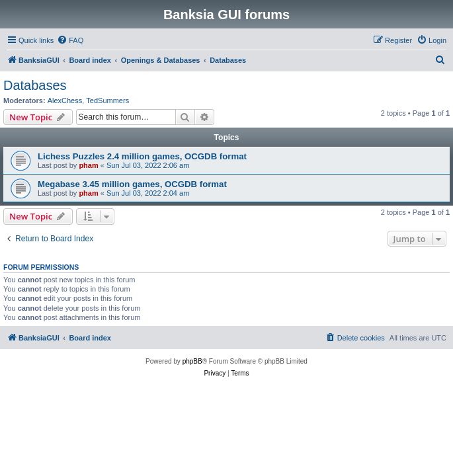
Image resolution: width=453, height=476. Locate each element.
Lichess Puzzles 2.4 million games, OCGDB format (142, 156)
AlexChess (65, 100)
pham (88, 165)
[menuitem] (70, 40)
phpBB (192, 361)
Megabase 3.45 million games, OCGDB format (132, 184)
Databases (35, 85)
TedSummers (107, 100)
